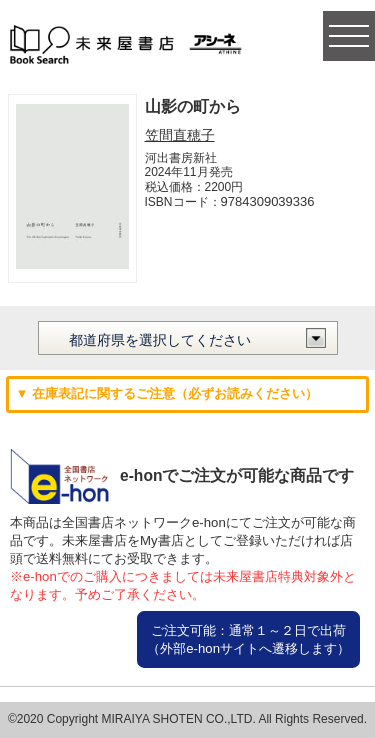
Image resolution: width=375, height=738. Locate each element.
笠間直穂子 (180, 135)
